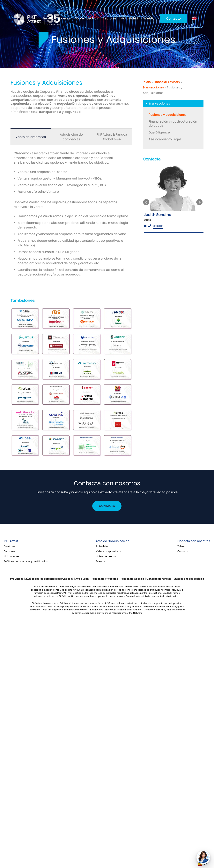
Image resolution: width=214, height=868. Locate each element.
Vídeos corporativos (108, 551)
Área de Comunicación (113, 541)
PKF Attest (11, 541)
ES (203, 864)
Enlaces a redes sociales (189, 579)
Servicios (9, 546)
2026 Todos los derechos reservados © (49, 579)
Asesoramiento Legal (165, 139)
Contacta (107, 506)
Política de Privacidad (105, 579)
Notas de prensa (106, 556)
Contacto (173, 19)
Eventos (101, 561)
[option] (173, 199)
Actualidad (130, 18)
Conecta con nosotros (194, 541)
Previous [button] (146, 202)
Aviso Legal (82, 579)
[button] (203, 857)
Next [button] (200, 202)
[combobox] (203, 864)
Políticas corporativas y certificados (26, 561)
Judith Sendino (157, 215)
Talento (149, 18)
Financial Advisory (167, 82)
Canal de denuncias (159, 579)
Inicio (147, 82)
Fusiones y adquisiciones (168, 115)
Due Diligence (159, 132)
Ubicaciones (12, 556)
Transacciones (153, 87)
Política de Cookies (132, 579)
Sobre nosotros (86, 18)
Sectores (110, 18)
